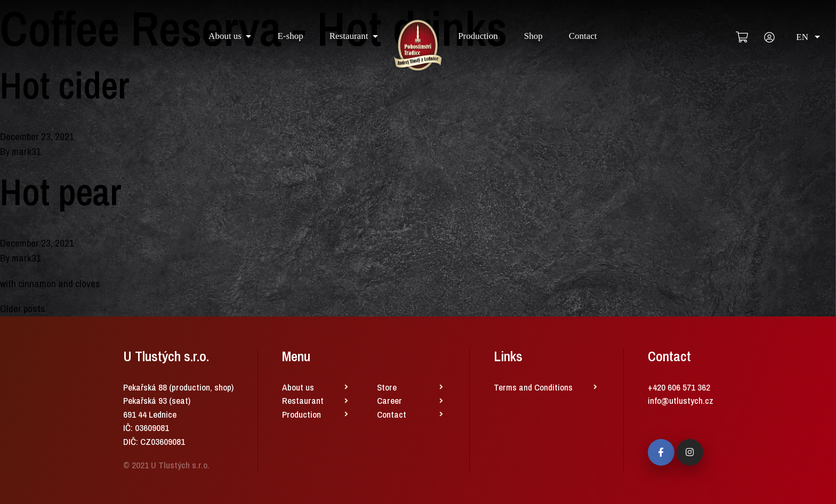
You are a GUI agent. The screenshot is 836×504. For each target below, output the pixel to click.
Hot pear (61, 192)
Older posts (23, 308)
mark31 (26, 151)
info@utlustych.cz (681, 400)
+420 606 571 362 (679, 387)
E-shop (290, 36)
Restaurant (349, 36)
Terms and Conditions (533, 387)
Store (387, 387)
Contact (583, 36)
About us (225, 36)
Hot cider (65, 85)
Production (478, 36)
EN (808, 37)
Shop (533, 36)
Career (389, 400)
